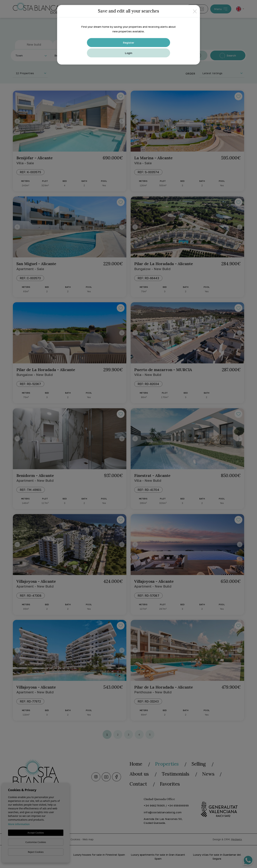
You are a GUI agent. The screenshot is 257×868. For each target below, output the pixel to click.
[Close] (195, 11)
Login (129, 53)
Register (129, 43)
